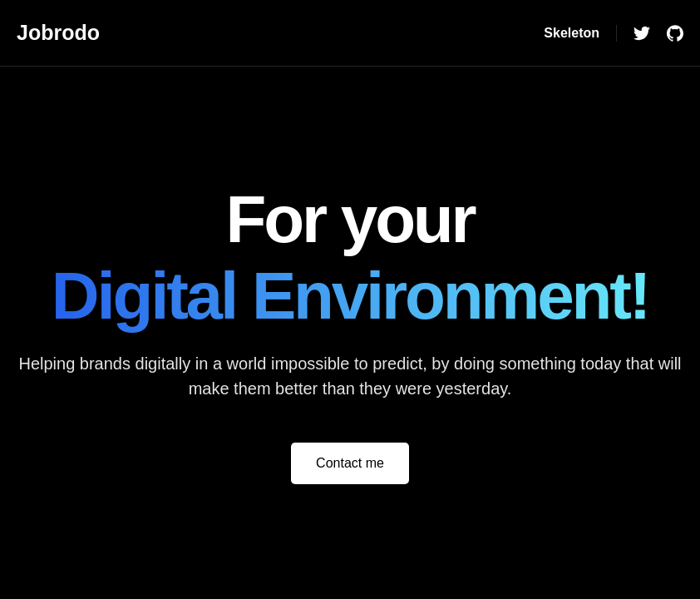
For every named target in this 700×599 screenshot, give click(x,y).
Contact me (350, 463)
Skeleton (572, 33)
